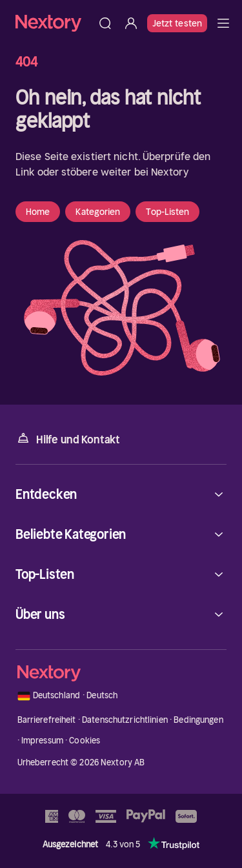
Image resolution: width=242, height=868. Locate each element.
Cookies (85, 741)
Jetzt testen (177, 23)
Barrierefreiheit (47, 720)
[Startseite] (54, 23)
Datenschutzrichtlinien (125, 720)
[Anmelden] (131, 23)
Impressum (42, 741)
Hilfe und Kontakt (68, 439)
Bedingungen (198, 720)
